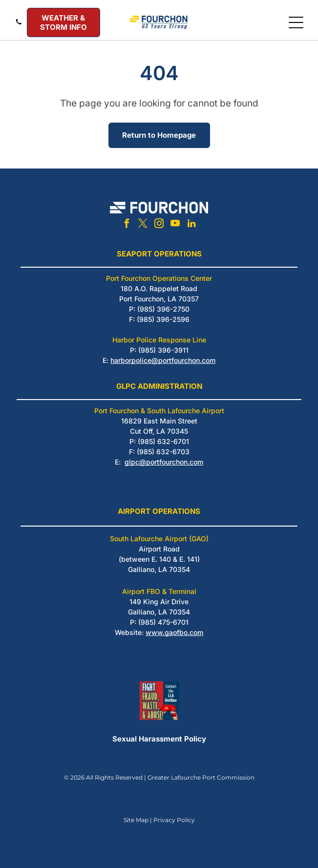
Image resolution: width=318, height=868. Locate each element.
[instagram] (159, 225)
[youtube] (175, 225)
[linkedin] (191, 225)
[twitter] (143, 225)
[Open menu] (296, 22)
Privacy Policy (174, 820)
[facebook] (127, 225)
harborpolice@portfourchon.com (163, 360)
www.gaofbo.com (174, 632)
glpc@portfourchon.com (164, 462)
